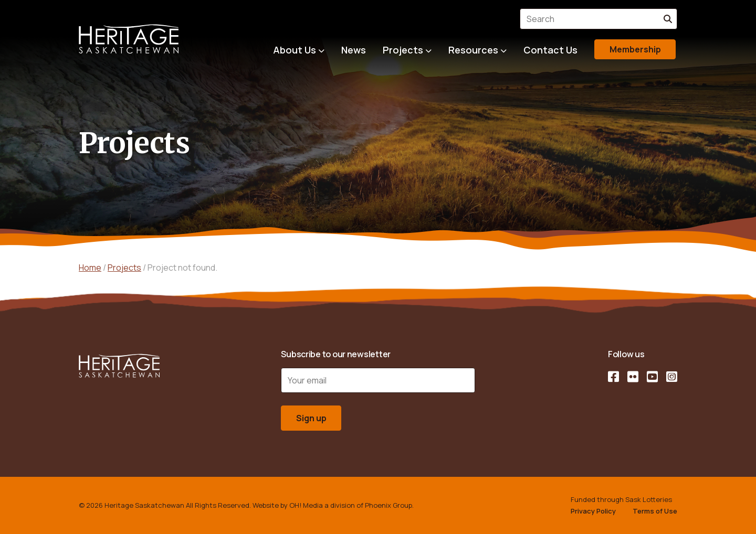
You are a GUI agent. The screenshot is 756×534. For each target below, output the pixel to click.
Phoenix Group (388, 505)
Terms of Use (655, 511)
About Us (295, 50)
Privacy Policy (593, 511)
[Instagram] (672, 377)
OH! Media (306, 505)
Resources (473, 50)
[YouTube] (652, 377)
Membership (635, 49)
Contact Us (550, 50)
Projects (403, 50)
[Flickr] (633, 377)
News (354, 50)
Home (90, 268)
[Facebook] (613, 377)
